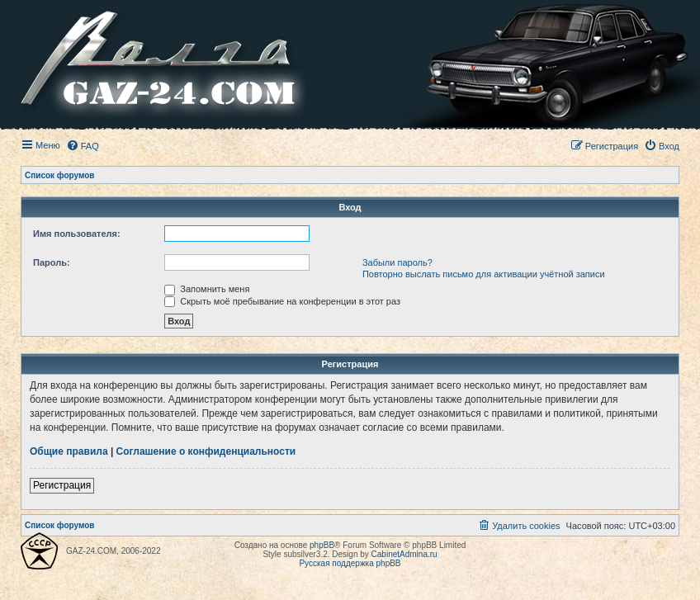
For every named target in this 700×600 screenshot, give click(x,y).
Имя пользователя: (77, 234)
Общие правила (69, 451)
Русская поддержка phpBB (350, 563)
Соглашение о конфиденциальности (206, 451)
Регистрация (62, 485)
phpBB (322, 545)
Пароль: (52, 262)
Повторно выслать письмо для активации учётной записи (484, 274)
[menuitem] (83, 146)
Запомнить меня (207, 289)
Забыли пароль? (397, 262)
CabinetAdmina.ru (404, 554)
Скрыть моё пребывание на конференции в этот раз (282, 301)
